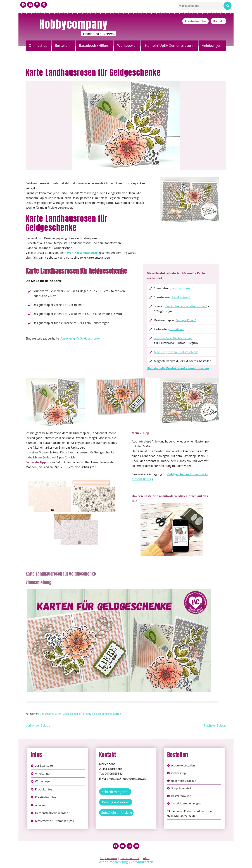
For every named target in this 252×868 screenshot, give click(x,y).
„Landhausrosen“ (181, 288)
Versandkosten (142, 863)
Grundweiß (177, 329)
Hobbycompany (73, 24)
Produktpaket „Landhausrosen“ (186, 306)
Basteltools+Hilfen (94, 45)
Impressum (108, 859)
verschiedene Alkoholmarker (173, 338)
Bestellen (62, 45)
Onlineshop (38, 45)
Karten (117, 714)
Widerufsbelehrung (113, 863)
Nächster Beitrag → (217, 725)
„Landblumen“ (181, 297)
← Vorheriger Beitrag (36, 725)
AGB (146, 859)
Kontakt (218, 21)
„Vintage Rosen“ (186, 320)
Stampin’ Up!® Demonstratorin (169, 45)
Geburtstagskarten (51, 714)
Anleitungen (212, 45)
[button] (63, 46)
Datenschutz (130, 859)
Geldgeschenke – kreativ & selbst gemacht (87, 714)
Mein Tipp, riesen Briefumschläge (176, 352)
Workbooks (126, 45)
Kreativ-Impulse (195, 21)
